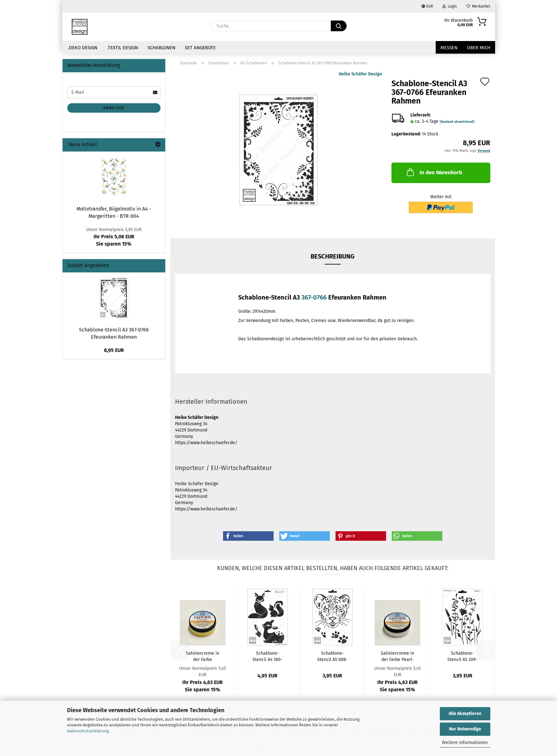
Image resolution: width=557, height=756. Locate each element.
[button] (248, 536)
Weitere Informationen (465, 743)
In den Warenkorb (434, 172)
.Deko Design (82, 48)
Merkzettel (478, 6)
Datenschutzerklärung (88, 731)
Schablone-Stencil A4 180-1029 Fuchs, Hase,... (267, 656)
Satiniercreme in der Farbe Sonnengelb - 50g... (203, 656)
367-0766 (314, 297)
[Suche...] (339, 26)
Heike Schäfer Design (360, 74)
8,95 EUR (114, 350)
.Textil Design (122, 48)
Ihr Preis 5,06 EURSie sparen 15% (114, 237)
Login (450, 6)
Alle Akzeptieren (465, 714)
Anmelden (114, 108)
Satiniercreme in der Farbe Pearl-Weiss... (397, 656)
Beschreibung (333, 256)
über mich (479, 48)
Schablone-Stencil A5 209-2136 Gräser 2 (462, 656)
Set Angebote (200, 48)
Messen (449, 48)
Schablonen (161, 48)
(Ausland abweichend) (457, 122)
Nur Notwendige (465, 729)
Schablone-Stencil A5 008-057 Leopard (333, 656)
